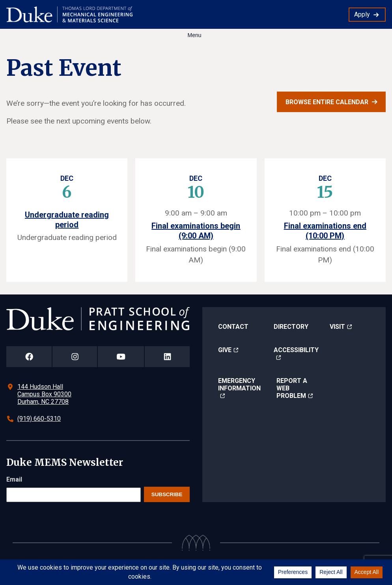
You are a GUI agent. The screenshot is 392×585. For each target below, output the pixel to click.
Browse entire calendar (327, 102)
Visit (337, 327)
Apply (362, 14)
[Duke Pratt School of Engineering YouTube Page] (121, 357)
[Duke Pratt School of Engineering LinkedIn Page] (167, 357)
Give (225, 350)
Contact (233, 327)
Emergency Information (239, 384)
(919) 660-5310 (39, 419)
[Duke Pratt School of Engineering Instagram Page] (75, 357)
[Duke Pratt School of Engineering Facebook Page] (29, 357)
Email (14, 479)
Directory (291, 327)
